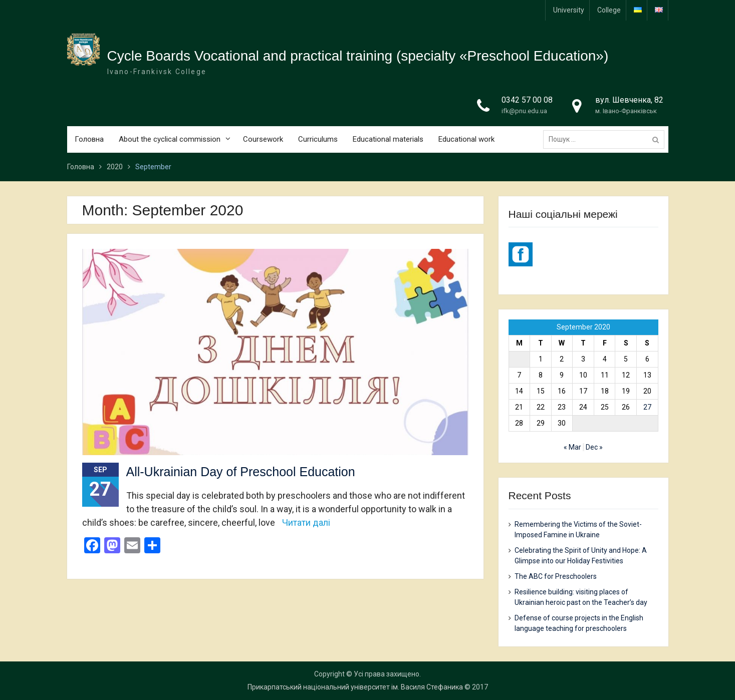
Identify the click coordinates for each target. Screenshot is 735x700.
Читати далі (306, 522)
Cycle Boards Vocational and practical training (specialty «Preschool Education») (358, 56)
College (609, 10)
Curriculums (318, 139)
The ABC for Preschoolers (556, 576)
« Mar (572, 447)
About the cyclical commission (170, 139)
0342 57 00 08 (527, 100)
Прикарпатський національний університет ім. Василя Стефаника (355, 687)
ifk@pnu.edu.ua (524, 111)
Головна (89, 139)
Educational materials (388, 139)
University (569, 10)
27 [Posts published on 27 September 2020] (647, 407)
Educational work (466, 139)
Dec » (594, 447)
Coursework (263, 139)
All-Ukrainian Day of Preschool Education (241, 472)
